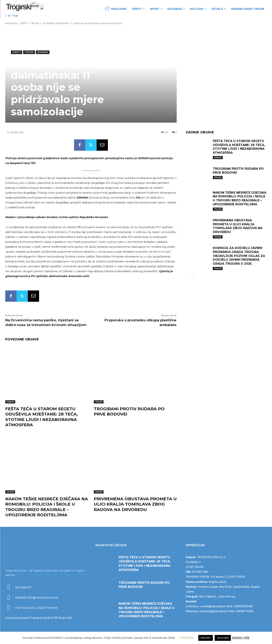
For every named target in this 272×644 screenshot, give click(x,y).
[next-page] (194, 276)
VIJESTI (24, 23)
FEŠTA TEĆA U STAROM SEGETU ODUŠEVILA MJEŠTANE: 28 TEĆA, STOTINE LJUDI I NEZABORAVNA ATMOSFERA (42, 417)
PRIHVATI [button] (206, 638)
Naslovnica (11, 23)
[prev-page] (188, 276)
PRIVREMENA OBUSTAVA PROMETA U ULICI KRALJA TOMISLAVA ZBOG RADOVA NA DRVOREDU (135, 504)
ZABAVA (10, 402)
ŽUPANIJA (43, 52)
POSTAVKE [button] (187, 638)
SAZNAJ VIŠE (241, 638)
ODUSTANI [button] (223, 638)
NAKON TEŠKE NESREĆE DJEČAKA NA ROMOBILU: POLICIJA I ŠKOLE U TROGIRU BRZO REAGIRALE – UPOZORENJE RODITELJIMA (47, 507)
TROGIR (35, 23)
